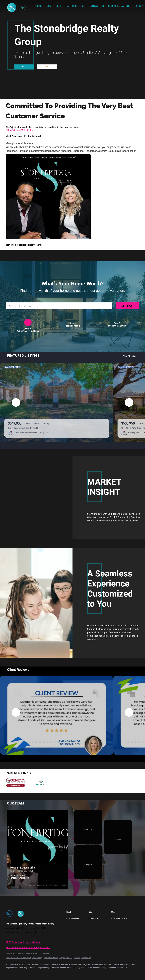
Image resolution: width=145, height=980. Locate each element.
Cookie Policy (37, 958)
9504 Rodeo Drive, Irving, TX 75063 (23, 428)
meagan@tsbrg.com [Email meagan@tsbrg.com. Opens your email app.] (20, 878)
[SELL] (47, 67)
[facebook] (88, 827)
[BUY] (24, 67)
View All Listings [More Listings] (131, 356)
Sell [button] (59, 6)
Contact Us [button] (96, 6)
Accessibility (86, 958)
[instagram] (88, 862)
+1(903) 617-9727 (19, 875)
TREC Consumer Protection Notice (23, 942)
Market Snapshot (120, 6)
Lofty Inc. (18, 954)
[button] (12, 8)
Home (39, 6)
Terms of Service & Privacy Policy (18, 958)
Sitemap (77, 958)
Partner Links (75, 6)
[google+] (118, 837)
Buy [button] (49, 6)
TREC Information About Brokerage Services (28, 947)
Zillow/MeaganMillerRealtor (20, 130)
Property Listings (66, 958)
